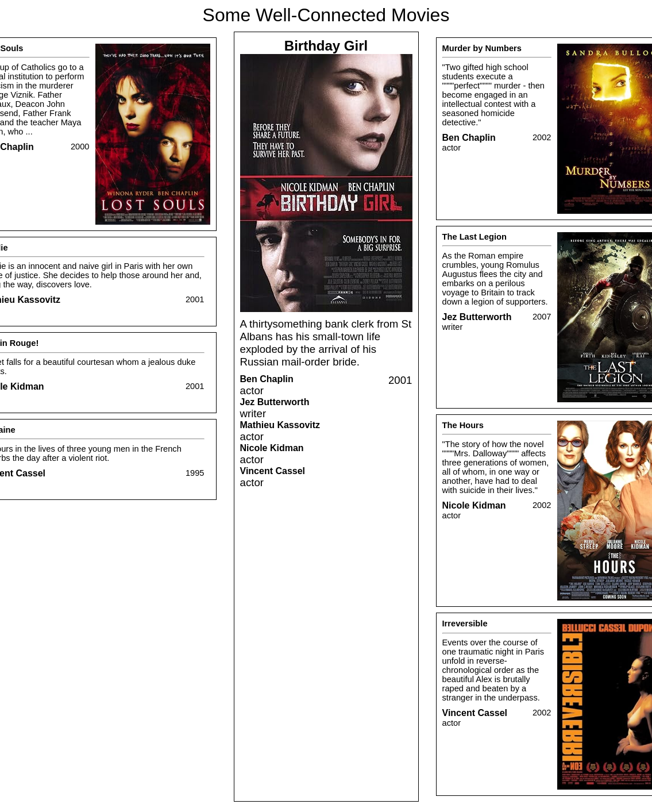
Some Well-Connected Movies (326, 15)
